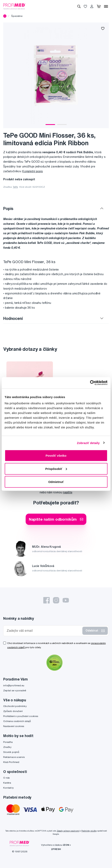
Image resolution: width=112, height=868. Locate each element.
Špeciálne (17, 16)
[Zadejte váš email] (44, 631)
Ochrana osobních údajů (17, 721)
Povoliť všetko (56, 456)
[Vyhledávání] (79, 6)
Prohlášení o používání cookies (21, 716)
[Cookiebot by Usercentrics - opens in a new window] (90, 383)
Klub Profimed (11, 762)
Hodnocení (13, 318)
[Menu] (106, 6)
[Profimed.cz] (14, 6)
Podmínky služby (89, 831)
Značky (7, 747)
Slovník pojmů (11, 752)
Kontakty (8, 788)
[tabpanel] (56, 75)
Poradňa (8, 742)
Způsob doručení (13, 711)
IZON (66, 845)
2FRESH (56, 849)
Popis (8, 208)
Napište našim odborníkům (56, 519)
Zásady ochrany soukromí (68, 831)
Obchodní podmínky (15, 706)
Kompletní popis (33, 171)
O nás (6, 778)
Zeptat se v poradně (15, 690)
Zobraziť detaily (88, 443)
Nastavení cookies (14, 726)
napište (68, 492)
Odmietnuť (56, 482)
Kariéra (7, 783)
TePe (15, 187)
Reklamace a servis (14, 757)
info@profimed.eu (14, 685)
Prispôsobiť (56, 469)
